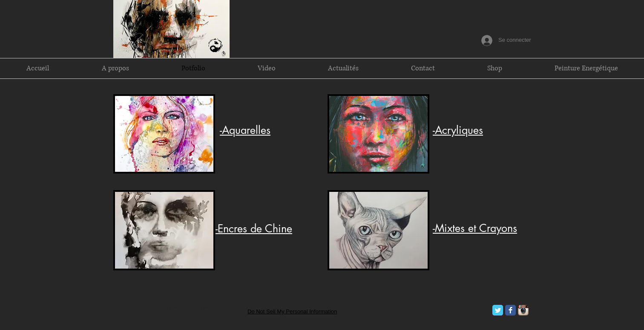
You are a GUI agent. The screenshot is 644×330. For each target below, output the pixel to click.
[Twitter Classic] (498, 310)
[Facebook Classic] (510, 310)
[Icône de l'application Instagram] (523, 310)
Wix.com (222, 307)
